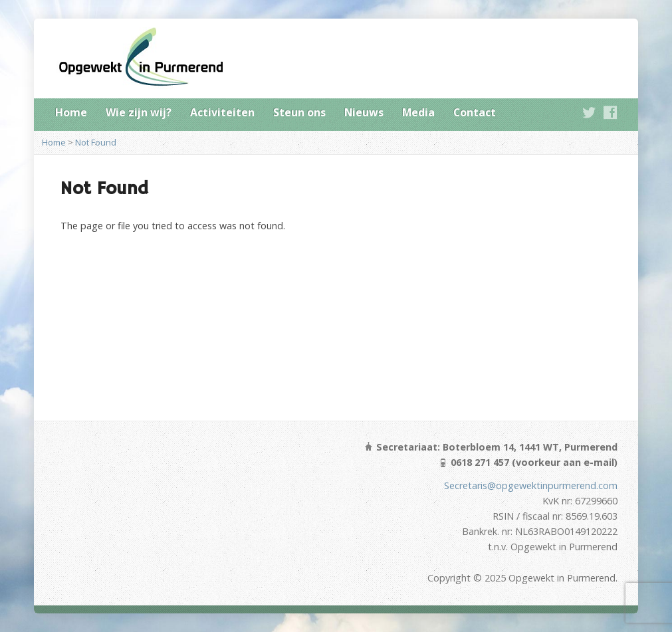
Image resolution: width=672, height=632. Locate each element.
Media (418, 112)
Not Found (96, 142)
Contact (475, 112)
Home (71, 112)
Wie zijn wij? (139, 112)
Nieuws (364, 112)
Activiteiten (222, 112)
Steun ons (299, 112)
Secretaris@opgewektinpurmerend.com (531, 485)
